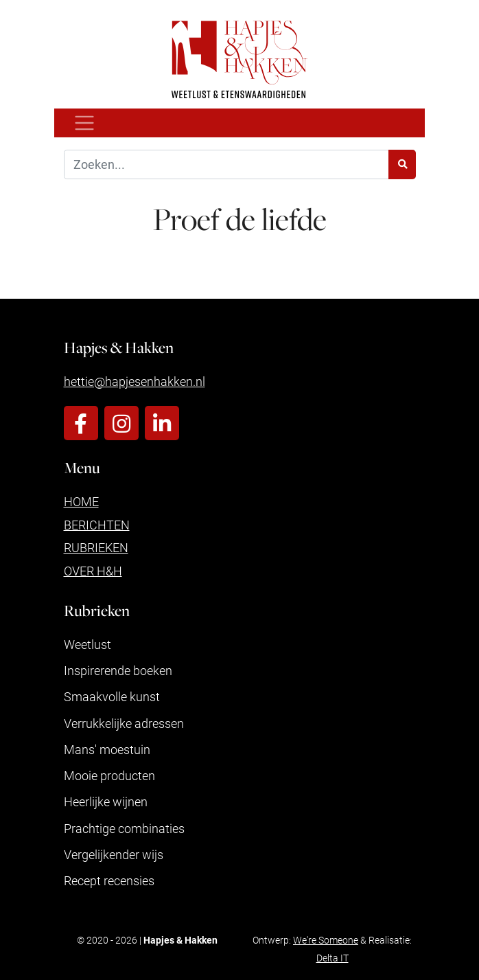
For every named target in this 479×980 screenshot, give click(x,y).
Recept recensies (109, 880)
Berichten (97, 525)
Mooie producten (109, 775)
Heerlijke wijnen (106, 801)
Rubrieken (96, 547)
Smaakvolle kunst (112, 696)
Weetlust (87, 644)
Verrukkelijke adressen (124, 723)
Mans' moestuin (107, 749)
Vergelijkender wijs (114, 854)
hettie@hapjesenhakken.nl (135, 381)
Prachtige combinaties (124, 828)
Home (81, 501)
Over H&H (93, 571)
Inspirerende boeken (118, 670)
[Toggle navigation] (85, 123)
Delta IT (332, 958)
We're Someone (326, 940)
